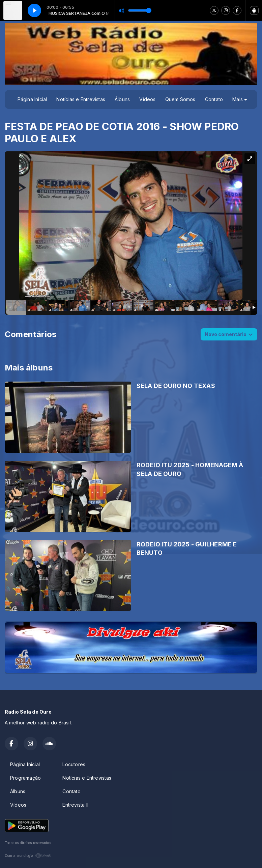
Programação (25, 778)
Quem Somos (180, 99)
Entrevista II (75, 805)
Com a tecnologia (28, 856)
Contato (214, 99)
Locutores (74, 764)
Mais (240, 99)
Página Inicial (32, 99)
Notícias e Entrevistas (81, 99)
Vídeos (147, 99)
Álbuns (122, 99)
